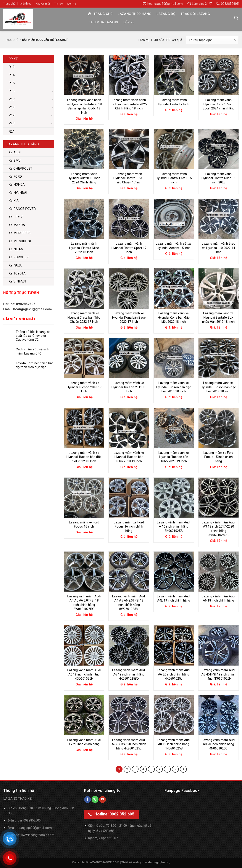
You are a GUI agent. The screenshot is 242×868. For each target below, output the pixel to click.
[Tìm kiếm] (236, 18)
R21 (12, 132)
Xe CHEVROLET (20, 168)
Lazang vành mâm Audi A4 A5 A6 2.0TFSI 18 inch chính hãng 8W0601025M (129, 603)
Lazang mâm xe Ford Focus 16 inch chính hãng (129, 527)
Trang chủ (9, 4)
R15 (12, 83)
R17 (12, 99)
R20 (12, 123)
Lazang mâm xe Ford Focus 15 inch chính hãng (219, 457)
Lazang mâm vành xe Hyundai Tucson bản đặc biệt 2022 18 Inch (84, 457)
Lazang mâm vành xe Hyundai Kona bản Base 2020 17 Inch (129, 317)
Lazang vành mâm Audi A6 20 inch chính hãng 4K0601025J (174, 674)
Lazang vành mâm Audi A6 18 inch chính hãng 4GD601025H (84, 674)
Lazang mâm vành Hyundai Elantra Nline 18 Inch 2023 (219, 178)
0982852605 (32, 821)
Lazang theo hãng (135, 14)
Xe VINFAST (18, 281)
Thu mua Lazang (104, 22)
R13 (12, 67)
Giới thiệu (26, 4)
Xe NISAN (16, 249)
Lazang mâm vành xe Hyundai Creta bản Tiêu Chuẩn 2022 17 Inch (84, 317)
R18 (12, 107)
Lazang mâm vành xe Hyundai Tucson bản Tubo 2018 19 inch (129, 457)
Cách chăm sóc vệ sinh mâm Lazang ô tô (32, 351)
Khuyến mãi (43, 4)
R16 (12, 91)
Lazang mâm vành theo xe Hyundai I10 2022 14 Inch (219, 248)
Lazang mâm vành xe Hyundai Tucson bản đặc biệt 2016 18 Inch (174, 387)
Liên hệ (72, 4)
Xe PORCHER (19, 257)
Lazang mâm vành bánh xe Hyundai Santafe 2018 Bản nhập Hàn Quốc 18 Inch (84, 106)
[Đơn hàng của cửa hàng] (212, 40)
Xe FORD (15, 176)
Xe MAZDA (17, 225)
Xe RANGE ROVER (22, 209)
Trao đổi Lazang (195, 14)
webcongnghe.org (158, 862)
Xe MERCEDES (20, 233)
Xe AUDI (15, 152)
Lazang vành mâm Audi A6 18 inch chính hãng (218, 598)
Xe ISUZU (15, 265)
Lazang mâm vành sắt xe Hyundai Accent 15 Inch (174, 246)
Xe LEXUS (16, 217)
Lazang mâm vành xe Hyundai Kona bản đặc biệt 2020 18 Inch (174, 317)
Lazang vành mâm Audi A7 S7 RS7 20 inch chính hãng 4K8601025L (129, 744)
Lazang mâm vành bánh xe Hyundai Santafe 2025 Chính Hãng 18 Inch (129, 104)
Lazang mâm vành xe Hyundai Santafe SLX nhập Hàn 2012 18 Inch (218, 317)
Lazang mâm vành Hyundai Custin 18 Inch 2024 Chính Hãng (84, 178)
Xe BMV (15, 160)
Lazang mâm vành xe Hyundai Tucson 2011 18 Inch (129, 387)
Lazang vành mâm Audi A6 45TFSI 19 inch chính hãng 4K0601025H (218, 674)
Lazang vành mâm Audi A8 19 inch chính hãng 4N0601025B (174, 744)
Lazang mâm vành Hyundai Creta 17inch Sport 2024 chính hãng (219, 104)
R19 (12, 115)
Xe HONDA (17, 185)
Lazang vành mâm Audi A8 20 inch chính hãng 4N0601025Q (218, 744)
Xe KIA (14, 201)
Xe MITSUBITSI (20, 241)
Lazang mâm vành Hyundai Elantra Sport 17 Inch (129, 248)
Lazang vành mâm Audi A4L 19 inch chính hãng (174, 598)
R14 (12, 75)
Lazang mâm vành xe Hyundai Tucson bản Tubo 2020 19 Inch (174, 457)
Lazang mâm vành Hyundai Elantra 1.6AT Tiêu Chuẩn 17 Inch (129, 178)
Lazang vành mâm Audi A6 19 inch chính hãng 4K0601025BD (129, 674)
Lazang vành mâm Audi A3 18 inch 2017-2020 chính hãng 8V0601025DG (218, 529)
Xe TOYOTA (17, 273)
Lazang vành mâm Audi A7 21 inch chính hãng (84, 742)
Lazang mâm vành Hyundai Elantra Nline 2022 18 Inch (84, 248)
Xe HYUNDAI (18, 193)
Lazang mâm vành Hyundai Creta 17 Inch (174, 102)
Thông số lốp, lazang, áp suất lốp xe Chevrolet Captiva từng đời (33, 336)
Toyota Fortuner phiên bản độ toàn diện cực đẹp (35, 365)
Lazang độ (166, 14)
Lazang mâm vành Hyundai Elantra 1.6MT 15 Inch (174, 178)
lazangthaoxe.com (41, 835)
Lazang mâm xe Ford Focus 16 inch (84, 525)
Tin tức (59, 4)
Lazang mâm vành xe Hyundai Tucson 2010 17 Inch (84, 387)
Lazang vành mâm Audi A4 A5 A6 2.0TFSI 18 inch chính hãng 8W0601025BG (84, 603)
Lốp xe (129, 22)
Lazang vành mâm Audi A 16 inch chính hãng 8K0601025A (174, 527)
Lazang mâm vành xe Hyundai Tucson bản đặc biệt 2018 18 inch (218, 387)
